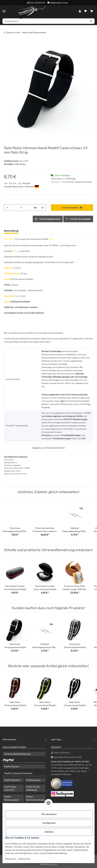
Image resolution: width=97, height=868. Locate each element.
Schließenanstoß (12, 273)
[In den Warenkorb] (6, 42)
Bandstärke (9, 296)
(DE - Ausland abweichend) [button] (81, 182)
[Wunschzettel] (85, 11)
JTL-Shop (53, 864)
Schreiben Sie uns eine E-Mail (66, 757)
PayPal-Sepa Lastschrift (10, 788)
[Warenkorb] (92, 11)
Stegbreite (9, 268)
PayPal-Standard (12, 780)
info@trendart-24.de (59, 3)
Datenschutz (24, 859)
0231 (60, 753)
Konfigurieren (49, 823)
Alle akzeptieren (49, 814)
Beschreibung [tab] (11, 231)
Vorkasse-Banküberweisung (17, 754)
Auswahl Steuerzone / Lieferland (21, 186)
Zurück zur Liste (13, 33)
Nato (6, 239)
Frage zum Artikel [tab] (32, 231)
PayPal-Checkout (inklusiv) (18, 773)
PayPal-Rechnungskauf (11, 798)
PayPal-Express (12, 766)
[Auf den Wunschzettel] (78, 219)
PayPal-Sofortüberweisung (35, 798)
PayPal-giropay (33, 780)
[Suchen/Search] (45, 21)
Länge (7, 279)
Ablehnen (49, 832)
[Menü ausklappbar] (4, 10)
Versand (26, 183)
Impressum (10, 859)
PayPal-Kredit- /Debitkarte (33, 788)
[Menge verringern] (7, 208)
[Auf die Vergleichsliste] (48, 219)
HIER (83, 438)
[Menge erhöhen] (43, 208)
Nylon (12, 239)
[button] (80, 11)
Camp (51, 239)
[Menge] (21, 208)
